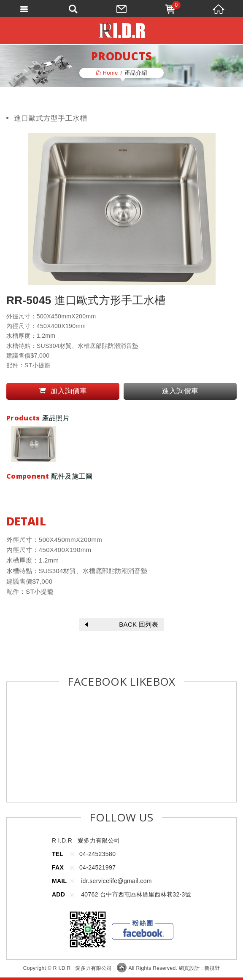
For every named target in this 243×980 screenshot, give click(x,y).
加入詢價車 (63, 391)
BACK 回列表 (121, 624)
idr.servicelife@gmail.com (116, 881)
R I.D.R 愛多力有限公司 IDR (122, 31)
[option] (34, 444)
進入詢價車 (180, 391)
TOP (121, 967)
